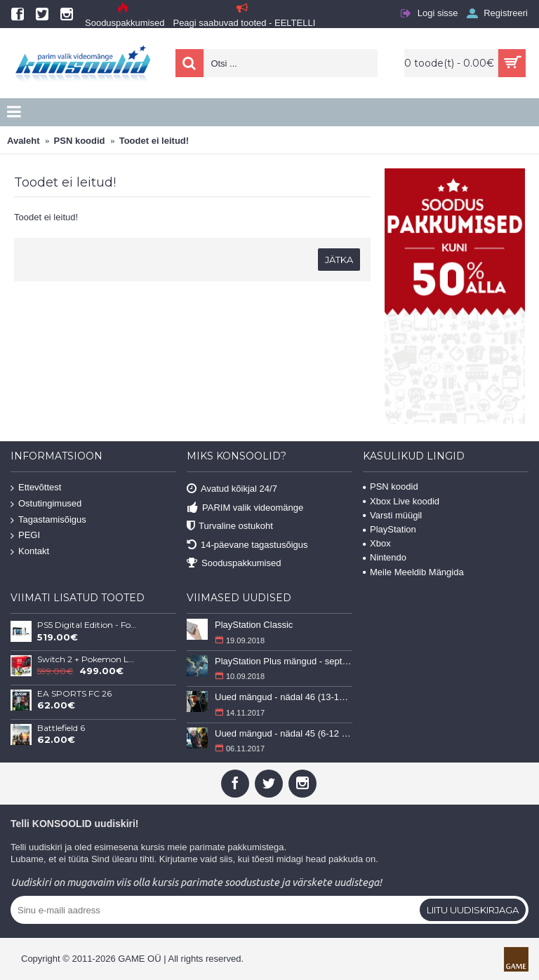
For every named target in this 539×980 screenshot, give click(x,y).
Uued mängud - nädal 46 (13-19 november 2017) (284, 697)
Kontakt (30, 552)
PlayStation (390, 529)
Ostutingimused (46, 504)
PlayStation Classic (254, 625)
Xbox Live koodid (401, 501)
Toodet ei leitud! (154, 141)
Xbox (377, 543)
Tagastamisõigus (48, 519)
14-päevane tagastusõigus (247, 545)
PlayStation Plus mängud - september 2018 (284, 661)
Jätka (339, 260)
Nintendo (385, 557)
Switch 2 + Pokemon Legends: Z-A (87, 659)
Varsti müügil (392, 515)
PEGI (25, 536)
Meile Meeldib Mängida (413, 572)
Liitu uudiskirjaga (473, 910)
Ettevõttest (36, 488)
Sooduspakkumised (234, 564)
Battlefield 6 (61, 728)
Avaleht (23, 141)
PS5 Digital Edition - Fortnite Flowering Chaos (87, 625)
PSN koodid (80, 141)
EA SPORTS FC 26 (74, 694)
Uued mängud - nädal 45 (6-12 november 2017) (284, 733)
